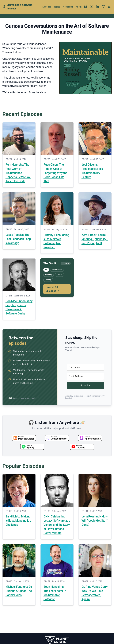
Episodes (47, 7)
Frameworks (57, 270)
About (79, 8)
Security (49, 275)
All (46, 270)
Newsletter (68, 7)
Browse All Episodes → (52, 289)
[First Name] (85, 367)
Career (60, 275)
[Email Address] (85, 376)
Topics (57, 7)
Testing (48, 280)
